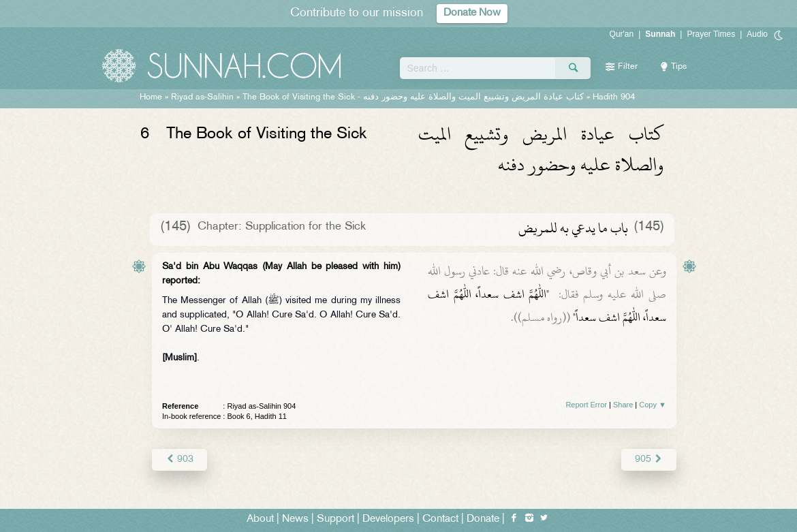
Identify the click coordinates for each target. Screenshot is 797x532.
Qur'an (622, 34)
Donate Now (472, 13)
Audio (757, 34)
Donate (483, 519)
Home (151, 97)
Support (335, 519)
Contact (440, 519)
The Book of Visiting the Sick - (413, 97)
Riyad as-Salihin (202, 97)
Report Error (586, 405)
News (295, 519)
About (260, 519)
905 (649, 459)
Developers (388, 519)
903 (179, 459)
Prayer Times (711, 34)
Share (623, 405)
